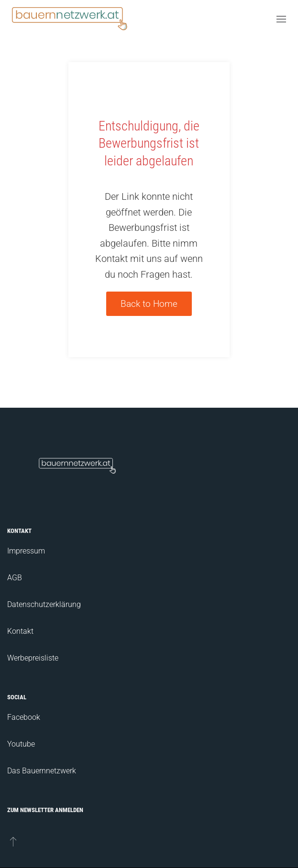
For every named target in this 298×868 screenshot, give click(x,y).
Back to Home (149, 304)
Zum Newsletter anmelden (45, 810)
